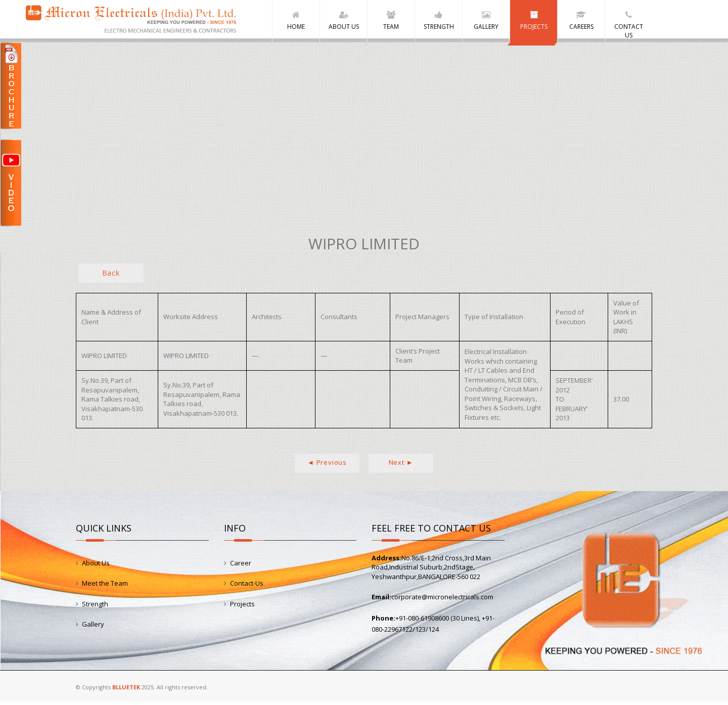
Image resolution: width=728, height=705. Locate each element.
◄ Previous (327, 466)
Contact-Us (247, 587)
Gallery (93, 628)
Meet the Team (105, 587)
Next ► (401, 466)
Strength (95, 607)
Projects (242, 607)
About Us (96, 566)
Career (241, 566)
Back (111, 276)
